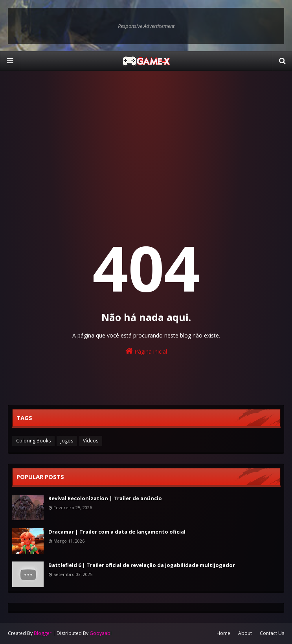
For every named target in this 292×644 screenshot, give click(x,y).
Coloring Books (33, 441)
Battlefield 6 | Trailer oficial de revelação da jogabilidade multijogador (142, 565)
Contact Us (272, 633)
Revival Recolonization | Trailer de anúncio (105, 498)
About (245, 633)
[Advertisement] (146, 138)
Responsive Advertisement (146, 26)
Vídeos (91, 441)
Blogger (43, 633)
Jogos (67, 441)
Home (223, 633)
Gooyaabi (101, 633)
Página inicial (146, 351)
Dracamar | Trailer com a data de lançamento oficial (117, 532)
